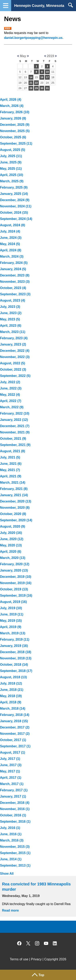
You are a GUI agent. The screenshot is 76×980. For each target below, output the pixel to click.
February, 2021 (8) (14, 489)
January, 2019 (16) (14, 646)
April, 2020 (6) (11, 552)
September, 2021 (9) (15, 445)
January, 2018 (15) (14, 721)
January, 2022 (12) (14, 420)
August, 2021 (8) (13, 451)
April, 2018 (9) (11, 702)
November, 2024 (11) (16, 206)
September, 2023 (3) (15, 294)
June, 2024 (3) (11, 238)
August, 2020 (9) (13, 526)
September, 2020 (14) (16, 520)
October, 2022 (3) (13, 369)
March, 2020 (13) (13, 558)
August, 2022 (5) (13, 363)
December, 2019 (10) (16, 577)
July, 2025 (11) (11, 156)
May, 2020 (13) (11, 545)
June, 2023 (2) (11, 313)
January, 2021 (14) (14, 495)
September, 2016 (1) (15, 822)
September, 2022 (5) (15, 376)
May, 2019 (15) (11, 621)
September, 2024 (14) (16, 219)
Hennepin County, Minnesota (39, 6)
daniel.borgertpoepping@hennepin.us (33, 38)
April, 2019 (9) (11, 627)
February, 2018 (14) (15, 715)
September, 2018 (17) (16, 671)
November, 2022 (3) (15, 357)
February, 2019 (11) (15, 639)
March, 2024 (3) (12, 256)
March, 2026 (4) (12, 106)
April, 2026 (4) (11, 100)
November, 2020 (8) (15, 508)
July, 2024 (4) (10, 231)
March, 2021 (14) (13, 483)
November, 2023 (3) (15, 282)
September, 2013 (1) (15, 865)
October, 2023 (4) (13, 288)
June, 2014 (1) (11, 859)
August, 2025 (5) (13, 150)
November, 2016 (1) (15, 809)
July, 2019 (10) (11, 608)
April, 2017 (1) (11, 778)
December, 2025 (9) (15, 125)
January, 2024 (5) (13, 269)
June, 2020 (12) (12, 539)
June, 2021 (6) (11, 464)
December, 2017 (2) (15, 727)
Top (41, 975)
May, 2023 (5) (10, 319)
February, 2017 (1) (14, 790)
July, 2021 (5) (10, 457)
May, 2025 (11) (11, 169)
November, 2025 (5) (15, 131)
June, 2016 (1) (11, 834)
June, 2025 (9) (11, 162)
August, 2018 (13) (13, 677)
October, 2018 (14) (14, 665)
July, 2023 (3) (10, 307)
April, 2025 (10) (12, 175)
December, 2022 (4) (15, 351)
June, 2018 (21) (12, 690)
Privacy (36, 959)
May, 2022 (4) (10, 395)
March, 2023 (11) (13, 332)
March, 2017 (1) (12, 784)
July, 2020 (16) (11, 533)
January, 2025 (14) (14, 194)
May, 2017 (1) (10, 771)
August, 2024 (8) (13, 225)
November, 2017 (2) (15, 734)
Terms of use (19, 959)
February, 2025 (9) (14, 187)
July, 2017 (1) (10, 759)
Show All (7, 874)
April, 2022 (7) (11, 401)
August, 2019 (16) (13, 602)
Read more (10, 910)
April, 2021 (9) (11, 476)
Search (70, 5)
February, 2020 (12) (15, 564)
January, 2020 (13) (14, 570)
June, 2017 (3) (11, 765)
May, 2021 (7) (10, 470)
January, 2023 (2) (13, 344)
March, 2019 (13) (13, 633)
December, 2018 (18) (16, 652)
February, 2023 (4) (14, 338)
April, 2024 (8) (11, 250)
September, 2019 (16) (16, 596)
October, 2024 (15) (14, 213)
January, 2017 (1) (13, 796)
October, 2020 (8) (13, 514)
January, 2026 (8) (13, 118)
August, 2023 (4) (13, 300)
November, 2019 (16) (16, 583)
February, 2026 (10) (15, 112)
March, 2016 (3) (12, 840)
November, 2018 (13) (16, 658)
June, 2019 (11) (12, 614)
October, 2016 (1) (13, 815)
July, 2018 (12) (11, 683)
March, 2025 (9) (12, 181)
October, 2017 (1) (13, 740)
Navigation (6, 6)
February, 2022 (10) (15, 413)
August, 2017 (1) (13, 752)
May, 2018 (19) (11, 696)
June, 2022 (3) (11, 388)
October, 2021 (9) (13, 439)
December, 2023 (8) (15, 275)
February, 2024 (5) (14, 263)
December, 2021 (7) (15, 426)
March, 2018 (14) (13, 709)
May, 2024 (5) (10, 244)
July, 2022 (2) (10, 382)
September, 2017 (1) (15, 746)
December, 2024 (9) (15, 200)
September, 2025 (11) (16, 143)
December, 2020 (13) (16, 501)
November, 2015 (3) (15, 847)
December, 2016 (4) (15, 803)
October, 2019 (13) (14, 589)
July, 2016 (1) (10, 828)
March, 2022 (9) (12, 407)
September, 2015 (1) (15, 853)
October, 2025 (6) (13, 137)
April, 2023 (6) (11, 326)
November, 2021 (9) (15, 432)
